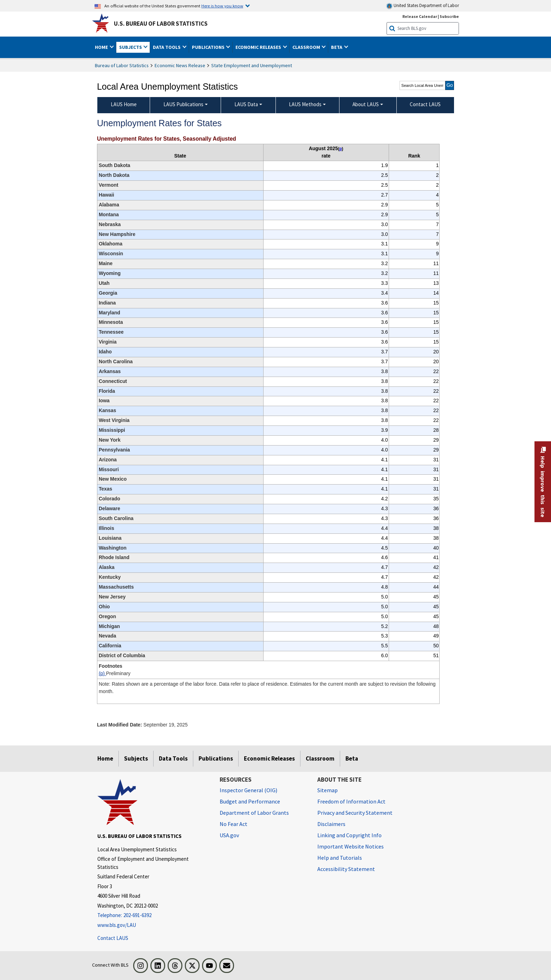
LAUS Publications (183, 104)
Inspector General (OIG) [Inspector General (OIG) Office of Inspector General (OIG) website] (248, 790)
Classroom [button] (307, 47)
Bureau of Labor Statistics (122, 65)
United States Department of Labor (423, 6)
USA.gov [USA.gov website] (229, 835)
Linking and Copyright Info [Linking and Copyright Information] (349, 835)
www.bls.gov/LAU (117, 925)
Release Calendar (420, 16)
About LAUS (366, 104)
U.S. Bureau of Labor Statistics (161, 24)
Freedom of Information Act (351, 801)
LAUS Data (246, 104)
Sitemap (328, 790)
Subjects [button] (131, 47)
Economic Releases (269, 758)
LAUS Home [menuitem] (124, 104)
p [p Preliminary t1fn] (340, 149)
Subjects (136, 758)
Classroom (320, 758)
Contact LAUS (113, 938)
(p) (102, 673)
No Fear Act (234, 824)
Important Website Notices (351, 846)
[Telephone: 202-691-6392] (153, 915)
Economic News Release (180, 65)
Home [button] (102, 47)
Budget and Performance (250, 801)
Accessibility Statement (346, 869)
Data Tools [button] (167, 47)
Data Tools (173, 758)
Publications (216, 758)
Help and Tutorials (340, 858)
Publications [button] (209, 47)
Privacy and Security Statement (355, 813)
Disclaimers (331, 824)
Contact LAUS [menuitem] (425, 104)
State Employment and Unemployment (252, 65)
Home (105, 758)
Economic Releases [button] (259, 47)
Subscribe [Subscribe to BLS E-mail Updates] (449, 16)
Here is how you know (222, 6)
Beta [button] (337, 47)
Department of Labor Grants (254, 813)
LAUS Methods (305, 104)
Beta (352, 758)
